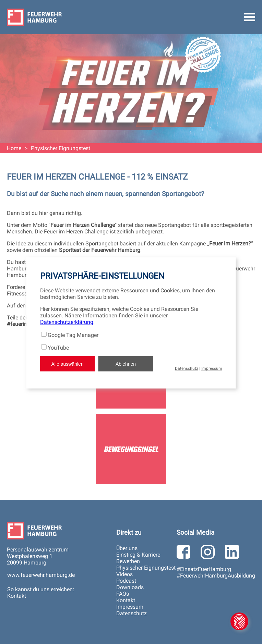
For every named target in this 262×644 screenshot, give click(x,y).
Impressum (212, 368)
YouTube (58, 348)
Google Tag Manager (73, 335)
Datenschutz (187, 368)
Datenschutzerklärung (67, 322)
